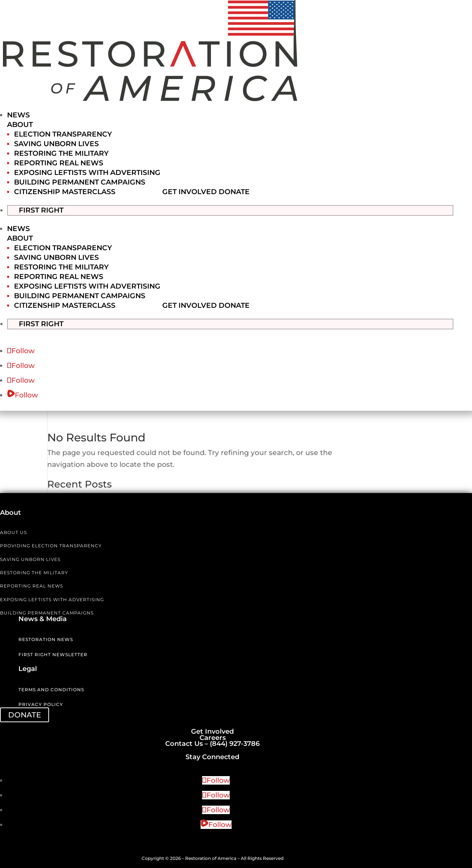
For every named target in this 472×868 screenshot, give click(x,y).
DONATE (25, 714)
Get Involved (190, 192)
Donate (234, 192)
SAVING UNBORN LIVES (30, 559)
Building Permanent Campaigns (80, 182)
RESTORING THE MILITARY (34, 572)
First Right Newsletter (53, 654)
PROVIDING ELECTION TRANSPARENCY (51, 545)
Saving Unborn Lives (56, 144)
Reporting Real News (59, 163)
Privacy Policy (41, 704)
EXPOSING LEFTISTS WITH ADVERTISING (52, 599)
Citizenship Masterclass (65, 192)
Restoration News (46, 639)
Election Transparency (63, 134)
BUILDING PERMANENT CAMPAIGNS (47, 612)
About (20, 125)
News (18, 115)
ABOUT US (13, 532)
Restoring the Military (61, 153)
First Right (48, 209)
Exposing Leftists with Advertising (87, 173)
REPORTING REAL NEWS (32, 585)
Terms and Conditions (51, 689)
